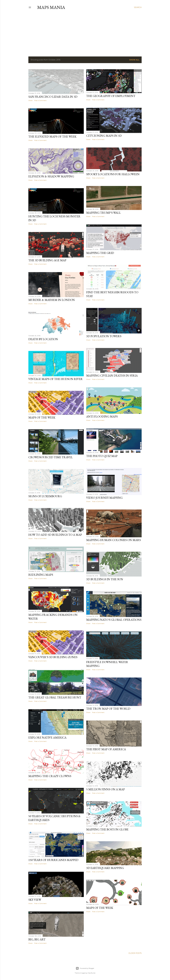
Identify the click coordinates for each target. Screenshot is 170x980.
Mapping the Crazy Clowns (50, 776)
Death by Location (43, 339)
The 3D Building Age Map (47, 260)
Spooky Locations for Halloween (113, 174)
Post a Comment (40, 100)
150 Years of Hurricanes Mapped (53, 860)
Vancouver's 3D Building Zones (53, 657)
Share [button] (30, 100)
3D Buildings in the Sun (105, 579)
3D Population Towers (104, 336)
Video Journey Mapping (104, 498)
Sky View (35, 900)
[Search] (138, 7)
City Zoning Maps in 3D (104, 136)
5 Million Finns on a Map (106, 789)
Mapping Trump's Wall (104, 213)
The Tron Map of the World (108, 709)
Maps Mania (51, 7)
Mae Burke (92, 973)
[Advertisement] (85, 33)
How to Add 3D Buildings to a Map (55, 535)
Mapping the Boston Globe (107, 829)
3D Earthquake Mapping (105, 868)
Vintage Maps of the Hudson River (56, 379)
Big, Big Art (37, 939)
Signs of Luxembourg (45, 496)
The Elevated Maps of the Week (52, 136)
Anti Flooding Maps (102, 416)
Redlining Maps (41, 575)
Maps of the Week (42, 417)
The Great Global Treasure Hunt (55, 697)
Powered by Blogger (85, 968)
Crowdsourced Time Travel (51, 457)
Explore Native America (47, 737)
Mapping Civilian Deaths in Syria (112, 375)
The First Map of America (106, 749)
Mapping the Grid (100, 253)
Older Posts (135, 953)
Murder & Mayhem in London (52, 300)
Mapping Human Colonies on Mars (113, 540)
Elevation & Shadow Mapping (51, 176)
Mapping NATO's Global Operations (114, 620)
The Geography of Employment (111, 96)
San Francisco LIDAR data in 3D (53, 97)
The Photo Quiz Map (102, 456)
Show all (134, 60)
